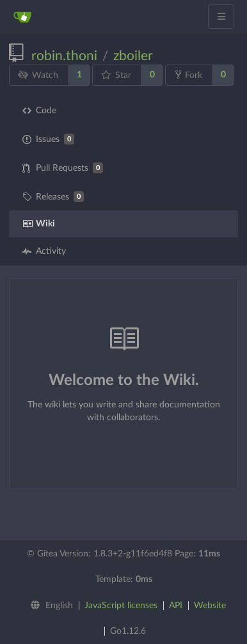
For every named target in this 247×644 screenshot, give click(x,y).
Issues (48, 139)
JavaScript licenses (121, 606)
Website (210, 606)
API (176, 606)
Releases (53, 197)
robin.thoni (64, 56)
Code (39, 111)
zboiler (133, 56)
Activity (44, 251)
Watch (38, 75)
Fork (189, 75)
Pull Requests (63, 168)
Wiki (39, 224)
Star (116, 75)
